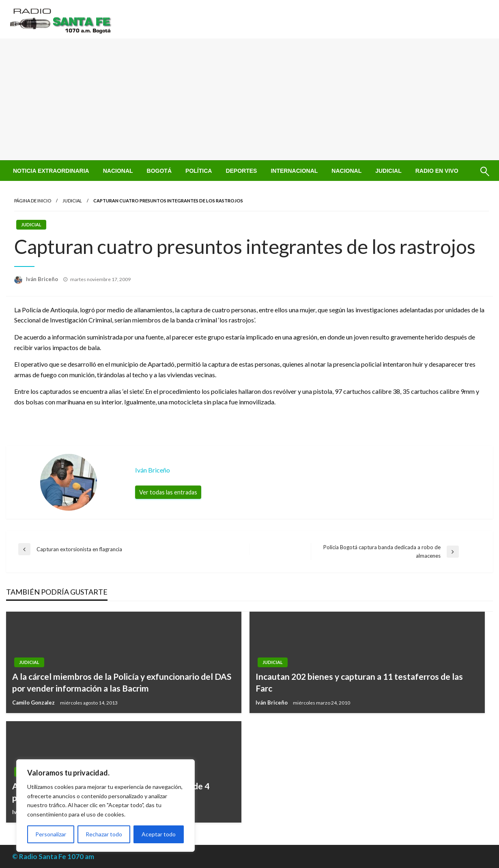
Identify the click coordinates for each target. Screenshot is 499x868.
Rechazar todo (104, 834)
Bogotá (159, 171)
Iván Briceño (43, 279)
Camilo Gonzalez (34, 703)
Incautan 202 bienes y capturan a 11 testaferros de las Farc (359, 682)
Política (199, 171)
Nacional (118, 171)
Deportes (241, 171)
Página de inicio (33, 201)
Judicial (388, 171)
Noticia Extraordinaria (51, 171)
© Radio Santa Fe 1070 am (53, 856)
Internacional (294, 171)
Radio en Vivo (437, 171)
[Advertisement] (249, 99)
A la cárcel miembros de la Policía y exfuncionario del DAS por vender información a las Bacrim (122, 682)
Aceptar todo (159, 834)
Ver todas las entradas (168, 492)
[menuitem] (51, 171)
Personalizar (51, 834)
